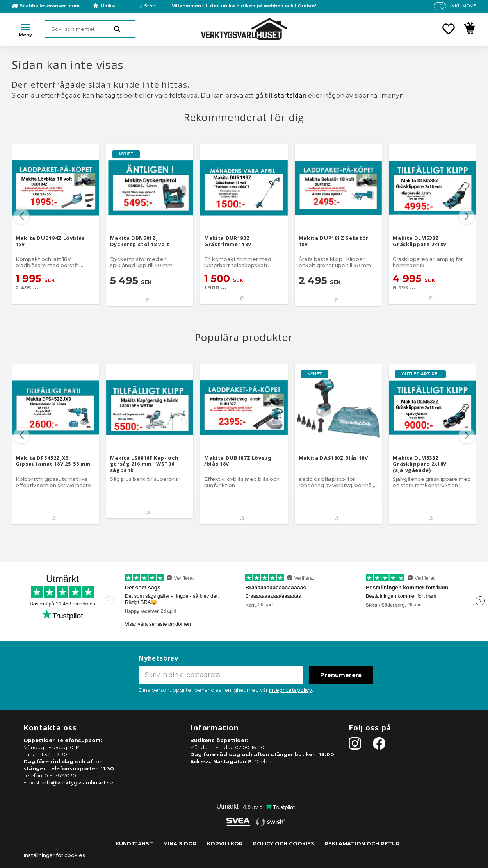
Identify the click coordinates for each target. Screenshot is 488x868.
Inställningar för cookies (54, 855)
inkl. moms (463, 6)
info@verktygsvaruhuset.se (78, 783)
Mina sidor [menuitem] (180, 844)
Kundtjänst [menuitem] (134, 844)
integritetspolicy (290, 690)
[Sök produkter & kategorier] (90, 29)
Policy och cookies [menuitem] (284, 844)
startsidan (290, 96)
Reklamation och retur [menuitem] (362, 844)
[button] (449, 29)
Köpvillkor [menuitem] (225, 844)
